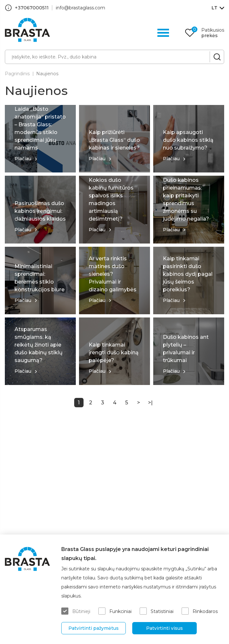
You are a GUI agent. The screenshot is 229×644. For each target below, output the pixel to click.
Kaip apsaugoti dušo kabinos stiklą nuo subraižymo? (188, 140)
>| (150, 403)
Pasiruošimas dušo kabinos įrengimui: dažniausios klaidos (40, 211)
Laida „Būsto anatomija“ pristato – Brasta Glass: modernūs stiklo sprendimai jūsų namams (40, 128)
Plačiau (23, 159)
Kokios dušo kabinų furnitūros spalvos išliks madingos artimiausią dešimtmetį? (111, 199)
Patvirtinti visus (164, 628)
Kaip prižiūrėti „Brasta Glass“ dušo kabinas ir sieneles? (114, 140)
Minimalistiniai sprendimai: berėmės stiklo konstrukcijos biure (40, 278)
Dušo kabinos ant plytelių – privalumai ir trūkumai (186, 349)
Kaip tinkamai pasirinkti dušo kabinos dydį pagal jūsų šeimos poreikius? (188, 274)
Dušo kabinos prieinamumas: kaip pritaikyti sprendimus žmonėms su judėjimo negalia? (186, 199)
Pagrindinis (17, 74)
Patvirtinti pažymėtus (94, 628)
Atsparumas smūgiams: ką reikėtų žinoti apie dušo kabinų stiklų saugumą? (39, 345)
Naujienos (47, 74)
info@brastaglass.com (80, 8)
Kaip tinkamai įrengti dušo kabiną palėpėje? (114, 353)
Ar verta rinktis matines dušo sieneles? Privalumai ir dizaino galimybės (113, 274)
